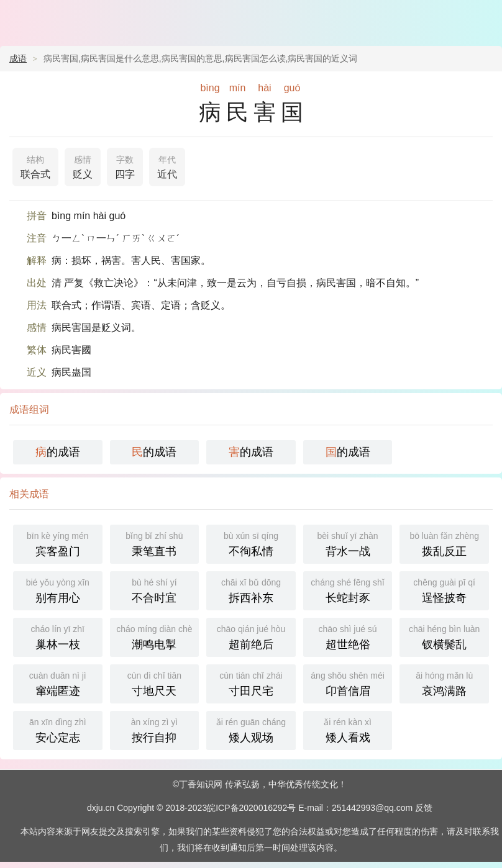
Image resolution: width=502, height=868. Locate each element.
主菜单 (485, 19)
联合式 (35, 166)
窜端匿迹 (58, 683)
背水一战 (348, 543)
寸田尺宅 (251, 683)
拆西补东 (251, 590)
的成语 (58, 452)
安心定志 (58, 729)
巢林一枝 (58, 636)
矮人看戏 (348, 729)
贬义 (83, 166)
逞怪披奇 (444, 590)
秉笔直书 (155, 543)
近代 (167, 166)
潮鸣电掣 (155, 636)
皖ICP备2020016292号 (251, 808)
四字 (125, 166)
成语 (18, 58)
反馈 (424, 808)
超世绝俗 (348, 636)
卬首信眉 (348, 683)
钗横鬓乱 (444, 636)
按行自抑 (155, 729)
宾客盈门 (58, 543)
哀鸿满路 (444, 683)
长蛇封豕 (348, 590)
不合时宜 (155, 590)
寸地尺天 (155, 683)
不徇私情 (251, 543)
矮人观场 (251, 729)
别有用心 (58, 590)
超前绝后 (251, 636)
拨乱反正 (444, 543)
